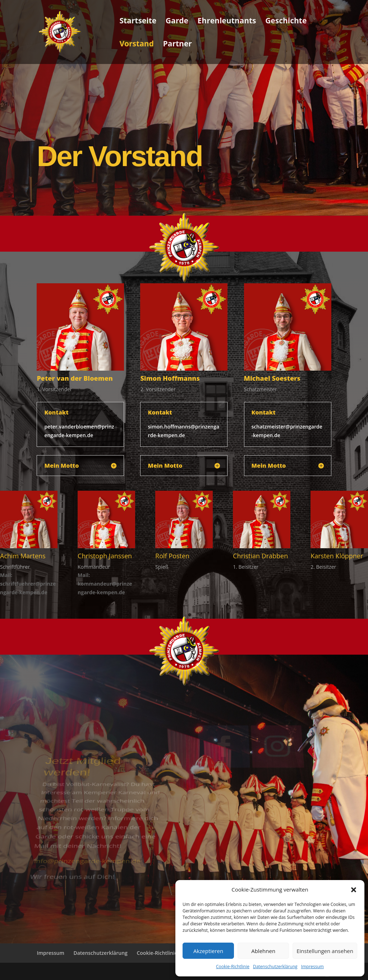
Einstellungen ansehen (325, 951)
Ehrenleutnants (227, 22)
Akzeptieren (208, 951)
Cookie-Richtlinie (233, 967)
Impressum (312, 967)
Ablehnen (263, 951)
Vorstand (137, 45)
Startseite (138, 22)
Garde (177, 22)
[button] (354, 890)
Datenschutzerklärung (275, 967)
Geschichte (286, 22)
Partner (178, 45)
